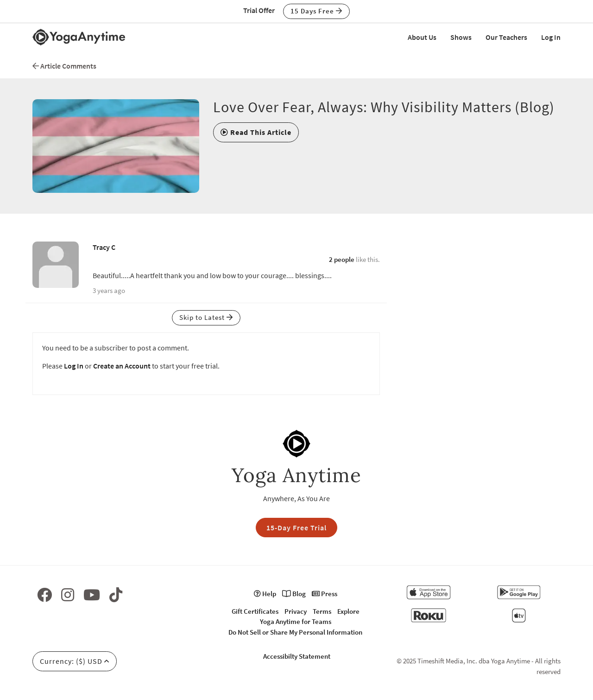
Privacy (296, 611)
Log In (551, 37)
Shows (461, 37)
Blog (294, 594)
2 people (342, 259)
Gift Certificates (255, 611)
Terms (322, 611)
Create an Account (122, 366)
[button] (256, 132)
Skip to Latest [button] (206, 317)
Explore (348, 611)
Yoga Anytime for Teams (296, 621)
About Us (422, 37)
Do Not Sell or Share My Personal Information (295, 632)
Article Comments (64, 66)
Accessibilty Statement (297, 656)
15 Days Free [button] (316, 11)
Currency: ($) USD (75, 661)
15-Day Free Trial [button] (296, 528)
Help (265, 594)
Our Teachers (506, 37)
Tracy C (104, 247)
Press (325, 594)
